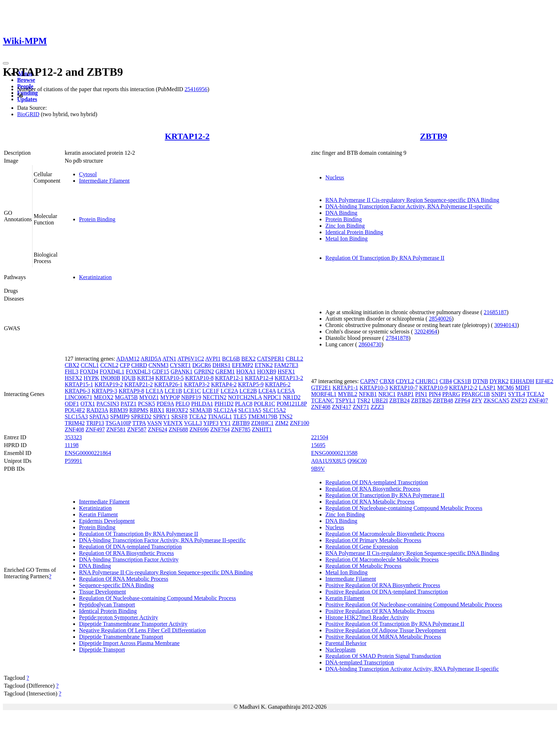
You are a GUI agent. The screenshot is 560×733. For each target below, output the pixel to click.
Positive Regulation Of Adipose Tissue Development (386, 630)
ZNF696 (199, 429)
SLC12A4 (225, 410)
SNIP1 (499, 394)
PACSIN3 (108, 404)
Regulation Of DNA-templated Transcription (130, 547)
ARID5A (151, 359)
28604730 (370, 344)
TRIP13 (95, 423)
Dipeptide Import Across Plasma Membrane (129, 643)
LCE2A (229, 391)
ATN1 (169, 359)
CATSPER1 (271, 359)
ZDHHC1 (262, 423)
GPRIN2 (204, 372)
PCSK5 (146, 404)
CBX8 (387, 381)
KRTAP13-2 (289, 378)
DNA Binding (341, 213)
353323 (73, 437)
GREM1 (225, 372)
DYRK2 (499, 381)
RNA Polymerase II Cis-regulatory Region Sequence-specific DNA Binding (412, 200)
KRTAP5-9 (251, 384)
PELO (182, 404)
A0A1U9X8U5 (329, 461)
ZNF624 (157, 429)
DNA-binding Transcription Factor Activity (129, 559)
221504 (320, 437)
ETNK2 (264, 365)
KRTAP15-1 (79, 384)
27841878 (397, 338)
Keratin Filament (98, 514)
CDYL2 (405, 381)
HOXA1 (246, 372)
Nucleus (335, 177)
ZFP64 (462, 400)
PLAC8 (244, 404)
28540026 (440, 319)
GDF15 (161, 372)
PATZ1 (129, 404)
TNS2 (286, 417)
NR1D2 (292, 397)
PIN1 (421, 394)
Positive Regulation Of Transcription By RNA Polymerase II (395, 624)
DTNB (480, 381)
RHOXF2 (177, 410)
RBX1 (157, 410)
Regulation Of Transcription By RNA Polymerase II (385, 258)
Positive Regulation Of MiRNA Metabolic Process (383, 637)
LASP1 (487, 388)
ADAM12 (128, 359)
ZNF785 (241, 429)
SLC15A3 (76, 417)
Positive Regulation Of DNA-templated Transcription (387, 592)
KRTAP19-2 (109, 384)
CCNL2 (109, 365)
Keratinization (95, 277)
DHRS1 (222, 365)
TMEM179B (263, 417)
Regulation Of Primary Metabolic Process (373, 540)
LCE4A (267, 391)
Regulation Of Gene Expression (362, 547)
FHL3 (71, 372)
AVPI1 (213, 359)
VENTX (173, 423)
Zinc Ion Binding (345, 226)
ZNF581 (116, 429)
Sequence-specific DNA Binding (116, 585)
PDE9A (165, 404)
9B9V (318, 469)
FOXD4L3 (138, 372)
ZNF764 (220, 429)
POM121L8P (292, 404)
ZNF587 (137, 429)
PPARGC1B (476, 394)
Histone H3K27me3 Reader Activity (367, 617)
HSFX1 (286, 372)
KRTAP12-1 (229, 378)
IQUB (129, 378)
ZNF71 (361, 407)
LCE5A (286, 391)
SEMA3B (201, 410)
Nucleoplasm (340, 650)
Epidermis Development (107, 521)
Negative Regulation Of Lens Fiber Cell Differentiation (142, 630)
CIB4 (446, 381)
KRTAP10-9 (434, 388)
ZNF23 (519, 400)
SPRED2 (141, 417)
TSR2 (363, 400)
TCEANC (322, 400)
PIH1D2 (224, 404)
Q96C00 (357, 461)
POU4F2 (75, 410)
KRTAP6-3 (77, 391)
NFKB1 (368, 394)
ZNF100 (300, 423)
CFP (125, 365)
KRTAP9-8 (131, 391)
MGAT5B (126, 397)
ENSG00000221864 (88, 453)
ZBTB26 (421, 400)
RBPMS (139, 410)
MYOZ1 (149, 397)
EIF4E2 (545, 381)
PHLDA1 (202, 404)
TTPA (139, 423)
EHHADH (522, 381)
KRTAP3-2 (197, 384)
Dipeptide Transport (102, 650)
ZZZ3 (377, 407)
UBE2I (380, 400)
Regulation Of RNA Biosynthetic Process (126, 553)
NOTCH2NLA (245, 397)
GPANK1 (182, 372)
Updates (27, 99)
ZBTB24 (399, 400)
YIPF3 (211, 423)
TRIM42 (75, 423)
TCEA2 (198, 417)
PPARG (451, 394)
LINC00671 (78, 397)
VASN (155, 423)
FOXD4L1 (112, 372)
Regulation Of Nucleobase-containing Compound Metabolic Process (157, 598)
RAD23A (97, 410)
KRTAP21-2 (139, 384)
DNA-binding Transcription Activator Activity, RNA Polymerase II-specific (412, 669)
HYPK (91, 378)
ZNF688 (178, 429)
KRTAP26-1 (169, 384)
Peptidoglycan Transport (107, 605)
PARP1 (406, 394)
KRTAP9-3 (105, 391)
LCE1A (154, 391)
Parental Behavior (346, 643)
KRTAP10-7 (404, 388)
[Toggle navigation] (6, 63)
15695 (318, 445)
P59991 (73, 461)
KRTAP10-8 (199, 378)
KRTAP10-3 (374, 388)
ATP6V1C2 (191, 359)
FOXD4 (89, 372)
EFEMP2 (243, 365)
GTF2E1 (321, 388)
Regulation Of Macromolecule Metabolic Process (382, 559)
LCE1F (211, 391)
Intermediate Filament (104, 181)
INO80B (111, 378)
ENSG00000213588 (334, 453)
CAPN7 (369, 381)
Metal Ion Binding (346, 239)
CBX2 (72, 365)
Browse (26, 80)
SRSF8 (179, 417)
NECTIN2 (214, 397)
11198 (72, 445)
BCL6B (231, 359)
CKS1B (462, 381)
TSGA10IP (118, 423)
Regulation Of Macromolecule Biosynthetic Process (385, 534)
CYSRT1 (181, 365)
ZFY (477, 400)
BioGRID (28, 114)
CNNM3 (159, 365)
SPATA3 (99, 417)
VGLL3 (193, 423)
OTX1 (88, 404)
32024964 (426, 331)
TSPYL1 (346, 400)
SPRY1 (161, 417)
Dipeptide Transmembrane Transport (121, 637)
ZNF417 (341, 407)
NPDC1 (272, 397)
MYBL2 (347, 394)
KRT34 (146, 378)
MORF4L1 (324, 394)
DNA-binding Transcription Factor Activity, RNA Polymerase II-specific (409, 206)
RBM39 (119, 410)
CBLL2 (294, 359)
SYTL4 (516, 394)
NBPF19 (191, 397)
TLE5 (240, 417)
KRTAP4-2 (224, 384)
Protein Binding (97, 219)
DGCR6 (201, 365)
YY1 (225, 423)
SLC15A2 (274, 410)
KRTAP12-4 (259, 378)
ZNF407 (538, 400)
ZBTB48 (443, 400)
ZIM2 (282, 423)
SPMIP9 (120, 417)
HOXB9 (267, 372)
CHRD (139, 365)
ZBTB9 (434, 136)
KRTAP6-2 (278, 384)
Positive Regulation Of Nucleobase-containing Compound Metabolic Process (414, 605)
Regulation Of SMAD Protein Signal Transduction (383, 656)
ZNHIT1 (262, 429)
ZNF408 (74, 429)
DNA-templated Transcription (360, 662)
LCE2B (248, 391)
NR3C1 (387, 394)
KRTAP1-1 (345, 388)
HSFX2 (73, 378)
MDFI (522, 388)
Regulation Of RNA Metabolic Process (124, 579)
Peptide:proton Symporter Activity (118, 617)
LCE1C (192, 391)
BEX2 (249, 359)
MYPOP (170, 397)
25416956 (196, 89)
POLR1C (265, 404)
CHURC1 (427, 381)
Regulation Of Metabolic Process (363, 566)
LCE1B (173, 391)
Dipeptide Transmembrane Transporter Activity (133, 624)
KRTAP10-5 (170, 378)
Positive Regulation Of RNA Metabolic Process (380, 611)
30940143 (506, 325)
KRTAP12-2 (187, 136)
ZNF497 (95, 429)
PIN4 (435, 394)
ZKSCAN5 (496, 400)
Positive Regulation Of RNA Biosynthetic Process (383, 585)
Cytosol (88, 174)
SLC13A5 (250, 410)
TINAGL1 (220, 417)
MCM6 (506, 388)
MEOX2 (104, 397)
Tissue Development (102, 592)
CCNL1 (90, 365)
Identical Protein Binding (354, 232)
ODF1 (72, 404)
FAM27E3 (286, 365)
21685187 (495, 312)
